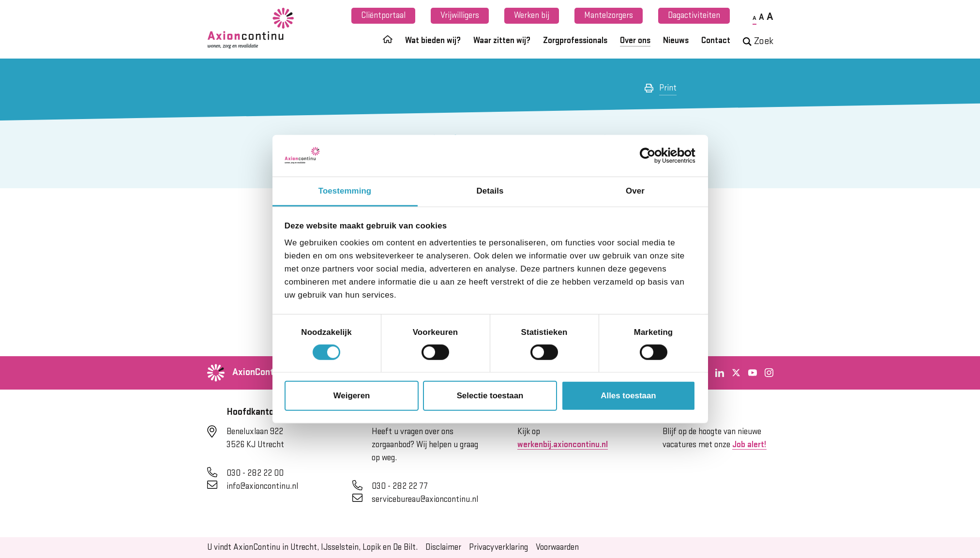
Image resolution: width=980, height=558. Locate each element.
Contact (716, 41)
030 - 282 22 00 (255, 473)
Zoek (758, 41)
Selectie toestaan (490, 396)
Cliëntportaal (383, 15)
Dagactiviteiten (694, 15)
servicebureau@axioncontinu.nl (425, 499)
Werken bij (532, 15)
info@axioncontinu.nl (262, 486)
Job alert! (749, 445)
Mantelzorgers (609, 15)
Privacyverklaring (498, 547)
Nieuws (676, 41)
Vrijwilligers (460, 15)
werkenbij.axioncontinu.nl (563, 445)
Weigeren (352, 396)
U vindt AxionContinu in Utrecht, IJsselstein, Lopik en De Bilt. (312, 547)
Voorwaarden (557, 547)
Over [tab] (635, 191)
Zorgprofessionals (575, 41)
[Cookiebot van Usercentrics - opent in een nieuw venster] (653, 156)
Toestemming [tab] (345, 191)
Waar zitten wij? (502, 41)
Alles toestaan (628, 396)
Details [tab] (490, 191)
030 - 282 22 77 (400, 486)
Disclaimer (443, 547)
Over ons (635, 41)
